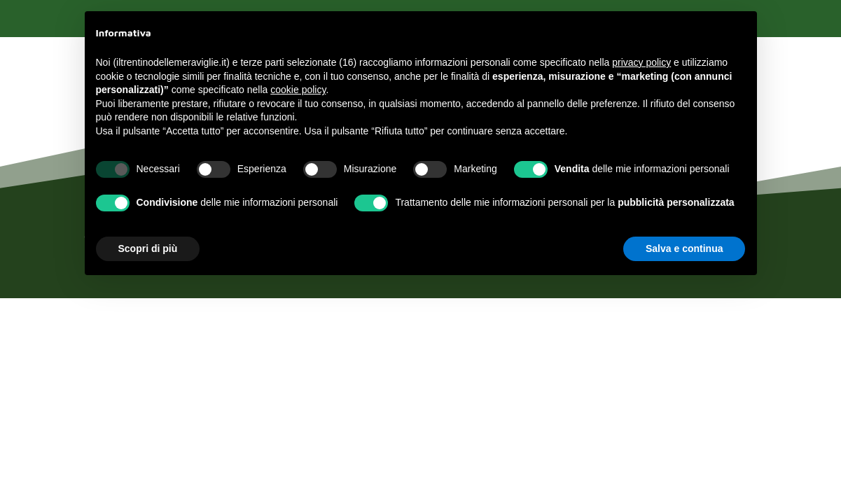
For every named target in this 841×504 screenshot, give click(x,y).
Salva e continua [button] (684, 248)
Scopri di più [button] (148, 248)
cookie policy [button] (298, 90)
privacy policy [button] (641, 62)
